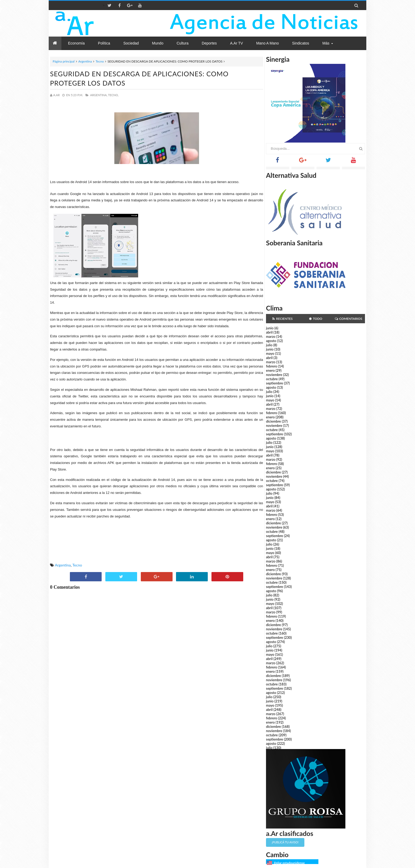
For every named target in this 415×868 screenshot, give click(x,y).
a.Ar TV (236, 43)
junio (270, 328)
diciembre (274, 421)
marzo (271, 336)
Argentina (85, 61)
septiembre (275, 383)
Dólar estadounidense (289, 863)
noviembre (274, 375)
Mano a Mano (268, 43)
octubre (272, 379)
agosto (271, 341)
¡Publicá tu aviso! (285, 842)
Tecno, (113, 95)
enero (270, 370)
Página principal (64, 61)
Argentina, (99, 95)
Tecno (100, 61)
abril (269, 332)
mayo (270, 353)
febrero (272, 366)
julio (269, 345)
